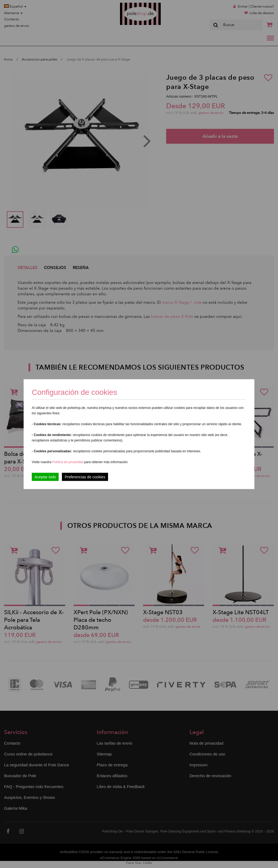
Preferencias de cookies (85, 477)
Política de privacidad (68, 462)
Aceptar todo (45, 477)
